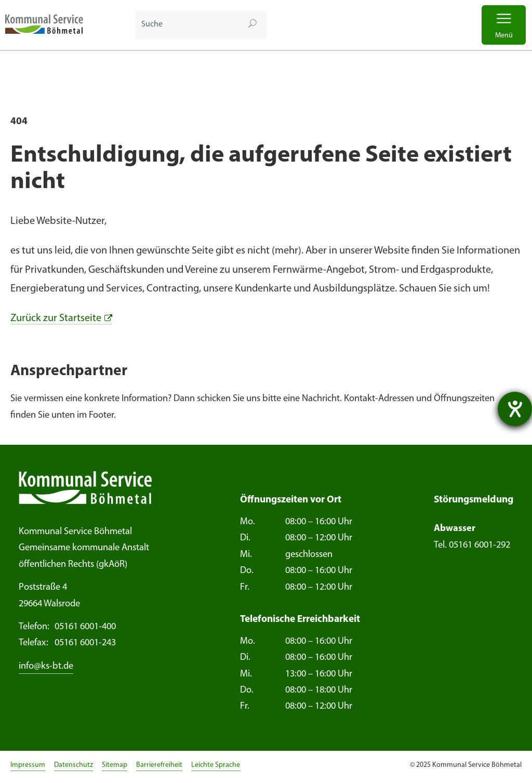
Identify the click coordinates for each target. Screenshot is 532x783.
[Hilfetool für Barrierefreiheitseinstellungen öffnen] (515, 409)
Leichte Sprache (216, 765)
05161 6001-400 (67, 627)
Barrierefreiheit (159, 765)
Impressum (28, 765)
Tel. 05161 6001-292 (472, 545)
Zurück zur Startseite (56, 318)
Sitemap (115, 765)
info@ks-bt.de (46, 666)
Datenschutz (74, 765)
